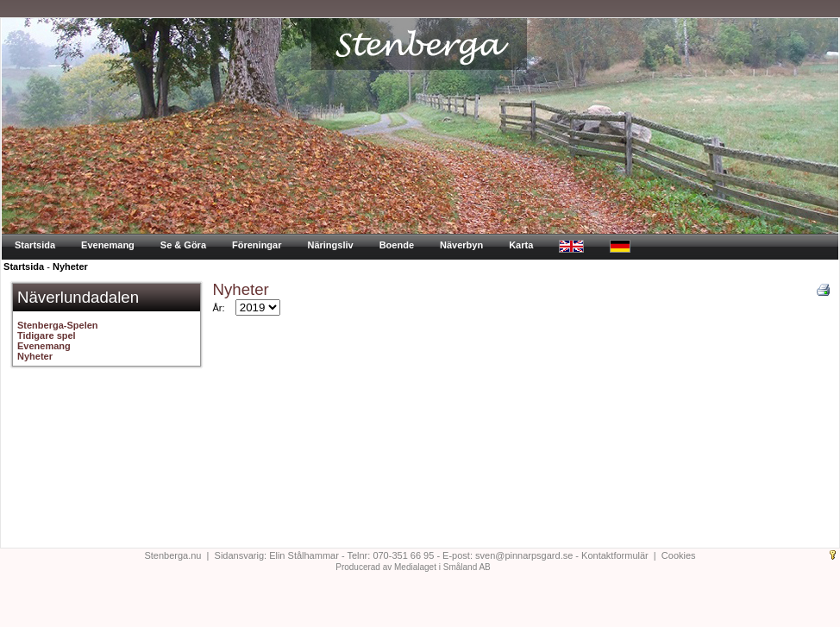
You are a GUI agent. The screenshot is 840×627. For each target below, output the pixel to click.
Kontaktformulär (615, 555)
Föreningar (257, 245)
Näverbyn (461, 245)
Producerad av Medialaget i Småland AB (413, 567)
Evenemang (108, 245)
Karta (521, 245)
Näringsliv (330, 245)
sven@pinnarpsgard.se (524, 555)
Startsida (35, 245)
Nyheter (70, 266)
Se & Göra (183, 245)
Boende (397, 245)
